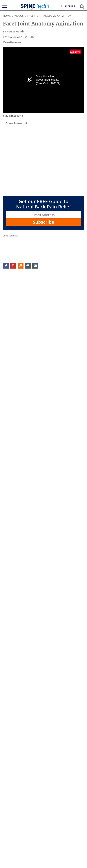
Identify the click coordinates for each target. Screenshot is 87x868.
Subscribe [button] (68, 7)
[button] (21, 266)
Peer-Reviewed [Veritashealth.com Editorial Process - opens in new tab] (13, 42)
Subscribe (43, 222)
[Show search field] (82, 7)
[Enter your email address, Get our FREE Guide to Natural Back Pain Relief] (43, 215)
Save (77, 52)
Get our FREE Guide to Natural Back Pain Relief (44, 204)
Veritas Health (15, 31)
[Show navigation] (5, 6)
